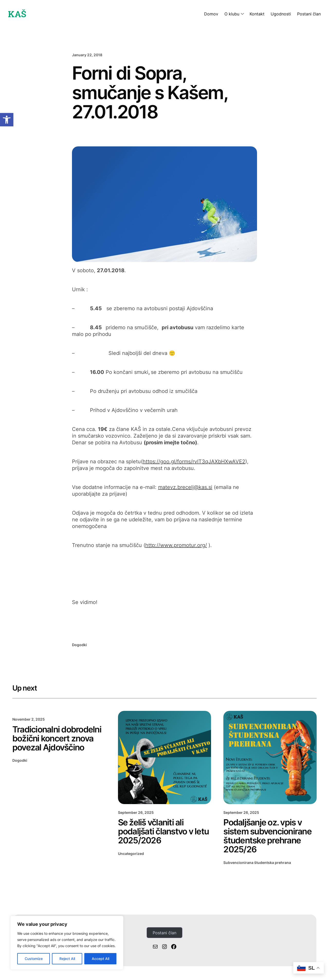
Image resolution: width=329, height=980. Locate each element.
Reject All (67, 959)
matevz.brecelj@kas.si (185, 487)
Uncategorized (131, 855)
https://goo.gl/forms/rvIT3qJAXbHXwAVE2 (194, 461)
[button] (7, 120)
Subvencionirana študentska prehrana (257, 864)
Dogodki (79, 645)
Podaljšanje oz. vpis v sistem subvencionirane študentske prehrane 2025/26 (269, 837)
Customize (34, 959)
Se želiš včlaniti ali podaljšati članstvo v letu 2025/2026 (157, 832)
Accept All (100, 959)
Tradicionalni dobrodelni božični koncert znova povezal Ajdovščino (58, 739)
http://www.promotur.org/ (176, 545)
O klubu (232, 14)
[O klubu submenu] (241, 14)
